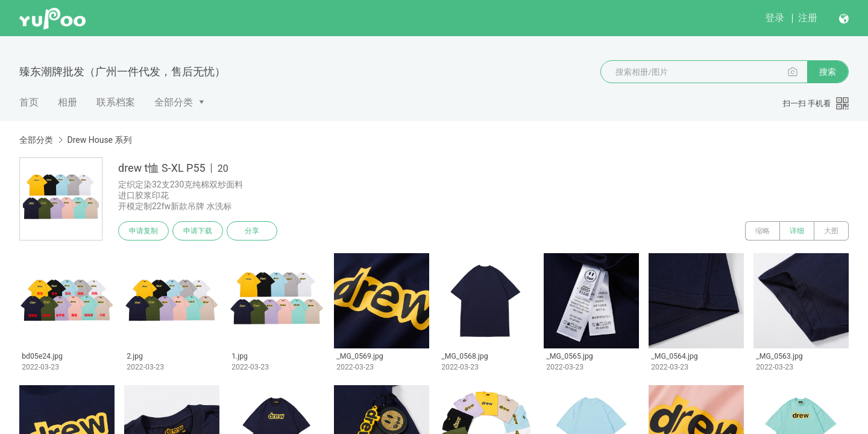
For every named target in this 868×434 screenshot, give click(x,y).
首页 (29, 102)
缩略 (763, 231)
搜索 (828, 72)
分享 (252, 231)
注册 (808, 18)
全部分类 (174, 102)
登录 (775, 18)
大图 (831, 231)
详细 (797, 231)
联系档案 (116, 102)
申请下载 (198, 231)
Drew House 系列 (99, 140)
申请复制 (143, 231)
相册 (68, 102)
